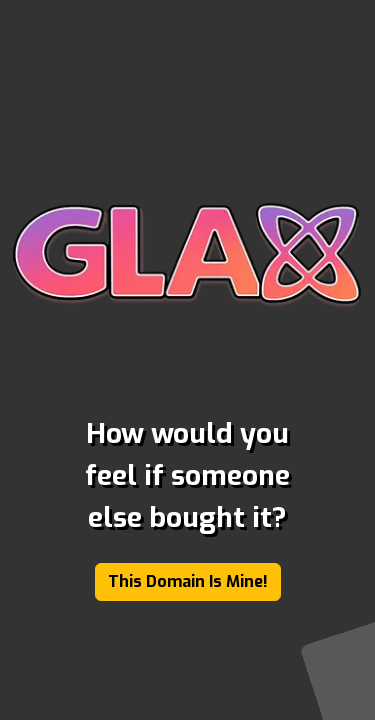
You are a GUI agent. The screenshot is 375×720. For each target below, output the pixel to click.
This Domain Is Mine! (188, 581)
